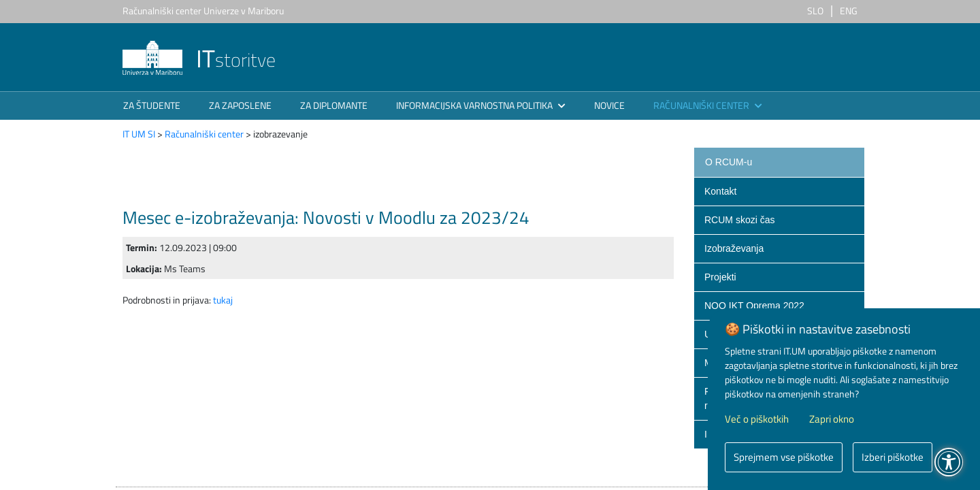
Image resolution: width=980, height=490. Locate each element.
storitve (199, 60)
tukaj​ (223, 300)
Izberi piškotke (893, 457)
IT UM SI (139, 134)
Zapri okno (832, 419)
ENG (849, 11)
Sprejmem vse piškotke (784, 457)
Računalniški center (204, 134)
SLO (815, 11)
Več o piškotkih (757, 419)
